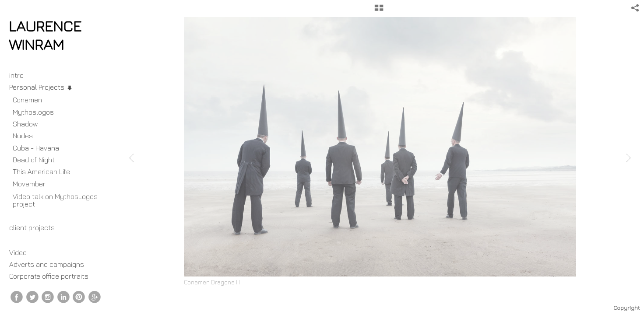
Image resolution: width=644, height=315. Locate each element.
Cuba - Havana (36, 148)
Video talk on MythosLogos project (55, 200)
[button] (379, 11)
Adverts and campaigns (47, 264)
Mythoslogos (33, 112)
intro (16, 75)
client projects (36, 227)
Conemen (27, 100)
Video (18, 252)
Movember (33, 184)
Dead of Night (34, 160)
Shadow (25, 124)
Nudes (23, 136)
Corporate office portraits (49, 276)
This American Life (41, 171)
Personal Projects (41, 87)
